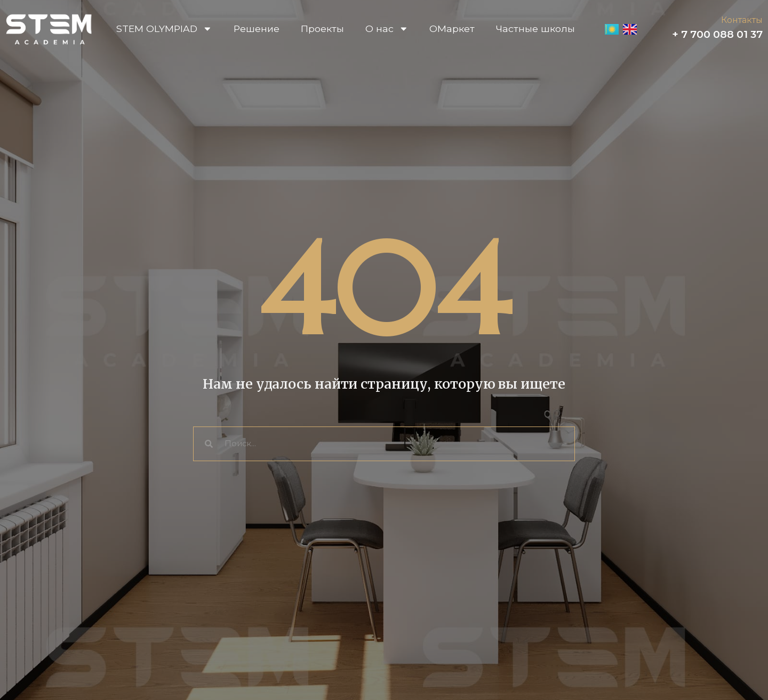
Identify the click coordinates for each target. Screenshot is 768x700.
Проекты (322, 29)
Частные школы (535, 29)
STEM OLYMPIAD (164, 29)
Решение (257, 29)
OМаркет (452, 29)
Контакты (742, 20)
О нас (387, 29)
